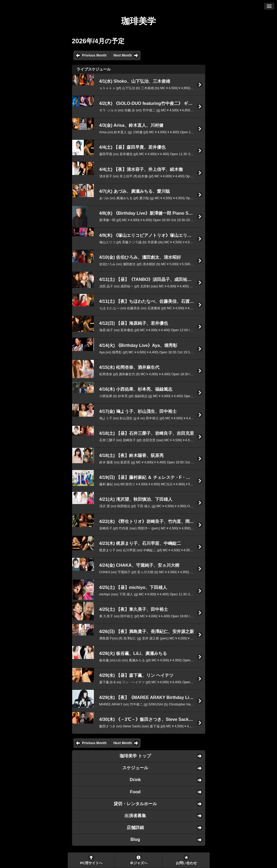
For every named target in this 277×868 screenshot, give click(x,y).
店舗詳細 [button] (135, 828)
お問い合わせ (186, 863)
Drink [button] (135, 780)
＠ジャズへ (139, 863)
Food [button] (135, 792)
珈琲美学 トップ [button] (135, 756)
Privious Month (94, 55)
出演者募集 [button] (135, 816)
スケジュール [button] (135, 768)
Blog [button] (135, 839)
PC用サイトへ (91, 863)
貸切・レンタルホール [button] (135, 804)
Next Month (123, 55)
